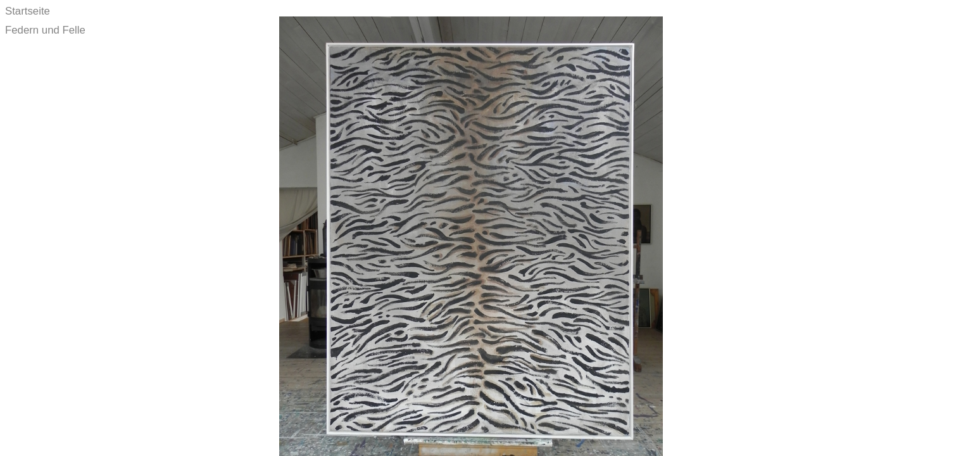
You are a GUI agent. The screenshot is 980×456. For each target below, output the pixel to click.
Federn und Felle (45, 30)
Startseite (28, 11)
